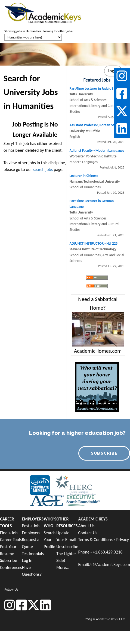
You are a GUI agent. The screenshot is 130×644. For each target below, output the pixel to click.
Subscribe (9, 560)
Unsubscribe (67, 547)
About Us (86, 526)
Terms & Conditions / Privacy (103, 540)
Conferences (11, 567)
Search (50, 533)
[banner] (43, 12)
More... (63, 567)
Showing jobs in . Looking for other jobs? (39, 31)
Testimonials (33, 554)
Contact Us (88, 533)
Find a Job (9, 533)
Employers (31, 533)
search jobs (43, 169)
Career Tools (11, 540)
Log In (27, 560)
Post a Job (31, 526)
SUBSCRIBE (104, 453)
